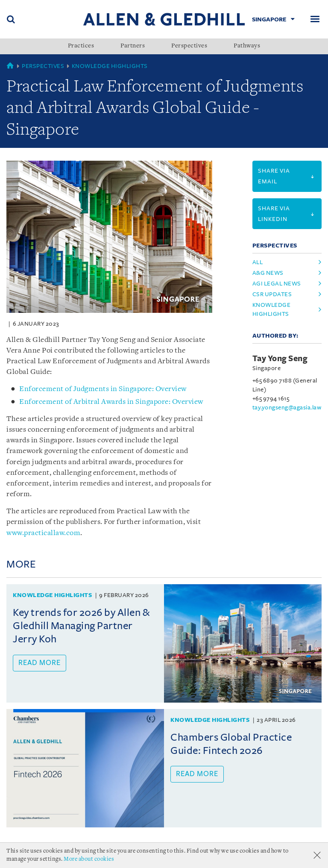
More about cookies (89, 859)
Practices (81, 46)
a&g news (268, 273)
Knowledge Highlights (110, 66)
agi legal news (277, 284)
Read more (40, 663)
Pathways (247, 46)
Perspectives (189, 46)
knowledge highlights (272, 309)
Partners (133, 46)
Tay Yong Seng (280, 359)
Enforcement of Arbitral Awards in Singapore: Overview (111, 402)
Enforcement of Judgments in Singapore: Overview (103, 389)
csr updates (272, 294)
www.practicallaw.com (43, 533)
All (258, 262)
